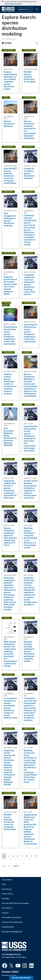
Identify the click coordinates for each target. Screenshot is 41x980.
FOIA (4, 885)
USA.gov (5, 913)
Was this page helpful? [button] (21, 978)
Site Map (5, 899)
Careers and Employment (12, 922)
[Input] (25, 9)
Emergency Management (12, 932)
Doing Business (8, 927)
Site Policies (7, 889)
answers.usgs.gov (9, 975)
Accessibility (7, 880)
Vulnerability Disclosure (11, 917)
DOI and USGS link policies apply (15, 903)
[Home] (8, 11)
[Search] (30, 9)
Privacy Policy (7, 894)
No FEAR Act (7, 908)
